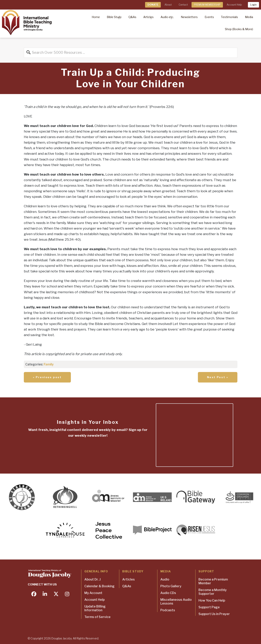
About (168, 5)
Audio (165, 579)
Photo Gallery (171, 586)
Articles (129, 579)
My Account (93, 593)
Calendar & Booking (99, 586)
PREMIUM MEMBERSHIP (207, 5)
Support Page (209, 607)
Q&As (127, 586)
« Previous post (47, 377)
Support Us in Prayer (214, 614)
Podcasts (168, 610)
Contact (183, 5)
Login (253, 5)
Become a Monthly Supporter (213, 592)
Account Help (234, 5)
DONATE (153, 5)
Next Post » (218, 377)
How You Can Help (212, 600)
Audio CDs (168, 593)
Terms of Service (97, 617)
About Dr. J (92, 579)
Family (49, 364)
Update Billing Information (95, 608)
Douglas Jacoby (62, 638)
